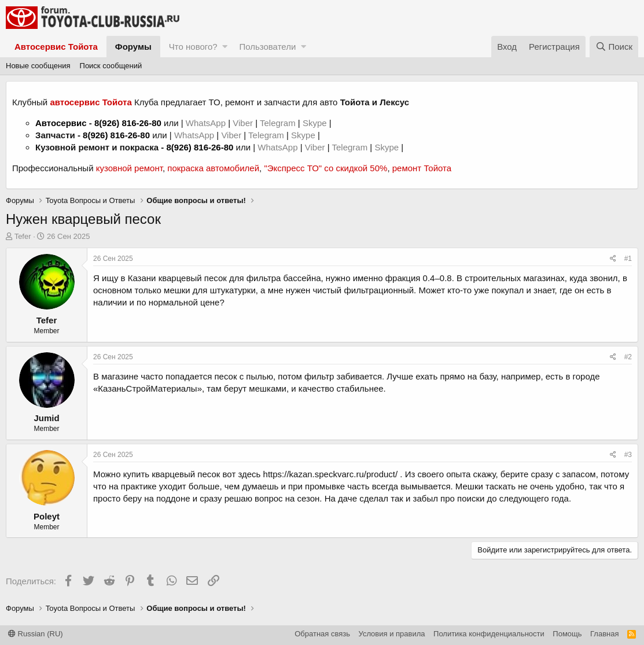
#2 (628, 357)
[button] (225, 47)
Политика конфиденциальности (489, 634)
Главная (604, 634)
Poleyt (47, 516)
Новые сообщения (38, 66)
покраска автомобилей (213, 168)
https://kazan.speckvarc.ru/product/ (331, 474)
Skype (316, 123)
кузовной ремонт (129, 168)
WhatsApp (207, 123)
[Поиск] (614, 47)
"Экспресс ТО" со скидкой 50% (325, 168)
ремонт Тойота (422, 168)
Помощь (567, 634)
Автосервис (61, 123)
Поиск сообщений (111, 66)
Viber (243, 123)
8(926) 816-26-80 (128, 123)
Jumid (46, 418)
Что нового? (193, 47)
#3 (628, 455)
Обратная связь (322, 634)
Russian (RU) (36, 634)
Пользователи (267, 47)
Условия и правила (392, 634)
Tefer (23, 236)
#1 (628, 259)
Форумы (133, 47)
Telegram (279, 123)
